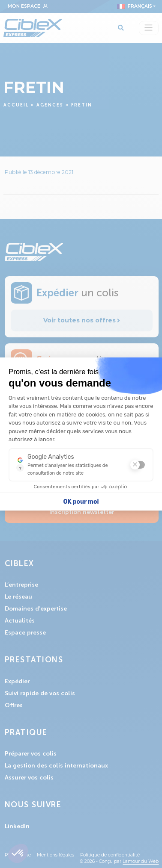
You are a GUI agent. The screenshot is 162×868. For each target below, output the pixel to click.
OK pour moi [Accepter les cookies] (81, 502)
